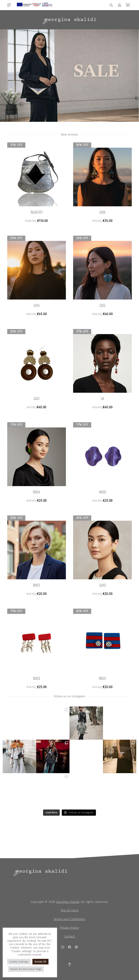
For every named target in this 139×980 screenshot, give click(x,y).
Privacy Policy (69, 928)
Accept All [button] (41, 962)
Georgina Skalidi (68, 902)
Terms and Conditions (69, 919)
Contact (69, 936)
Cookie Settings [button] (19, 962)
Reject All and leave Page (26, 969)
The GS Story (69, 910)
